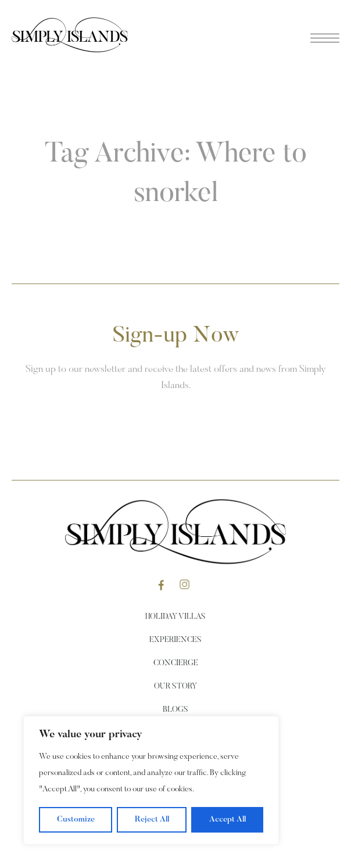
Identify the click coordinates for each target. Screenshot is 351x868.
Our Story (175, 687)
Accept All (228, 820)
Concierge (176, 663)
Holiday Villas (175, 617)
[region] (151, 780)
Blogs (175, 710)
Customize (76, 820)
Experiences (175, 640)
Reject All (152, 820)
